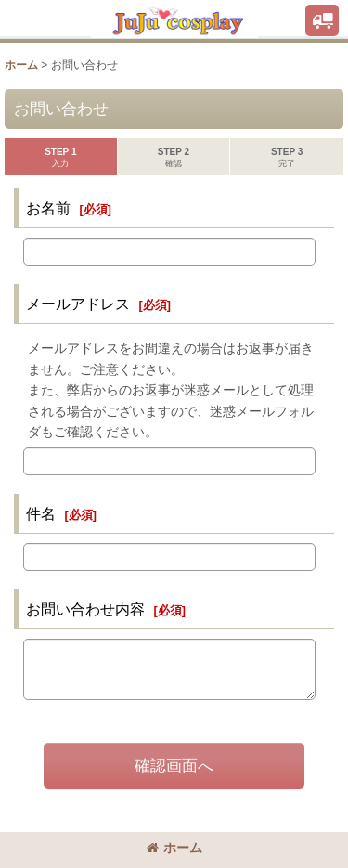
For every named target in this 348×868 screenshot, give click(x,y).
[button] (322, 20)
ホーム (174, 848)
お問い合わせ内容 (85, 609)
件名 (41, 513)
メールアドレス (78, 304)
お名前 (48, 208)
